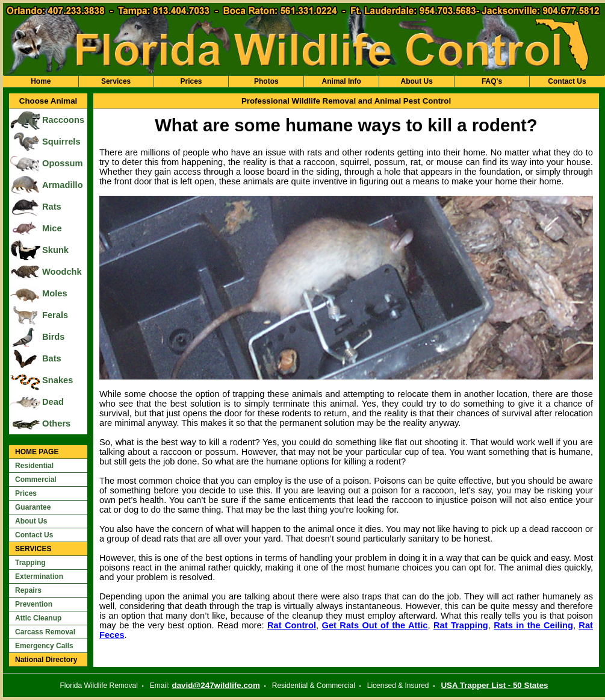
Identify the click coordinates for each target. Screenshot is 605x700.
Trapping (30, 563)
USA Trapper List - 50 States (494, 685)
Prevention (34, 604)
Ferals (55, 315)
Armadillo (63, 185)
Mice (52, 228)
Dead (53, 402)
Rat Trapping (461, 625)
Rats (52, 207)
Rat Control (292, 625)
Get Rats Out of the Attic (375, 625)
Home (41, 81)
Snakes (57, 380)
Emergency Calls (44, 646)
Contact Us (567, 81)
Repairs (28, 590)
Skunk (55, 250)
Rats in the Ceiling (533, 625)
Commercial (36, 480)
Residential (34, 466)
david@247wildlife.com (216, 685)
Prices (191, 81)
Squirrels (61, 142)
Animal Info (342, 81)
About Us (416, 81)
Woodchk (62, 272)
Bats (52, 358)
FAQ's (492, 81)
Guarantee (33, 507)
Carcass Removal (45, 632)
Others (56, 423)
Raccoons (63, 120)
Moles (55, 293)
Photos (266, 81)
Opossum (63, 163)
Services (116, 81)
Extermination (39, 577)
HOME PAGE (37, 452)
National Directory (46, 660)
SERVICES (33, 549)
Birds (53, 337)
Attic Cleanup (38, 618)
